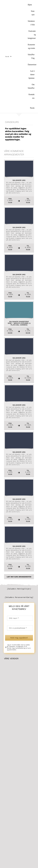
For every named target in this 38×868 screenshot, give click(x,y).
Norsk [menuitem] (7, 56)
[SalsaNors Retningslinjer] (19, 589)
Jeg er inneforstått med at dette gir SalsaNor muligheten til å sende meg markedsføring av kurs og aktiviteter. (19, 647)
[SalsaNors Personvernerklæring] (19, 597)
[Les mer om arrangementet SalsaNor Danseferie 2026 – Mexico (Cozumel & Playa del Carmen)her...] (19, 318)
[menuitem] (31, 106)
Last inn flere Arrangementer (19, 577)
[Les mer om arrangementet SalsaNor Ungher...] (19, 183)
